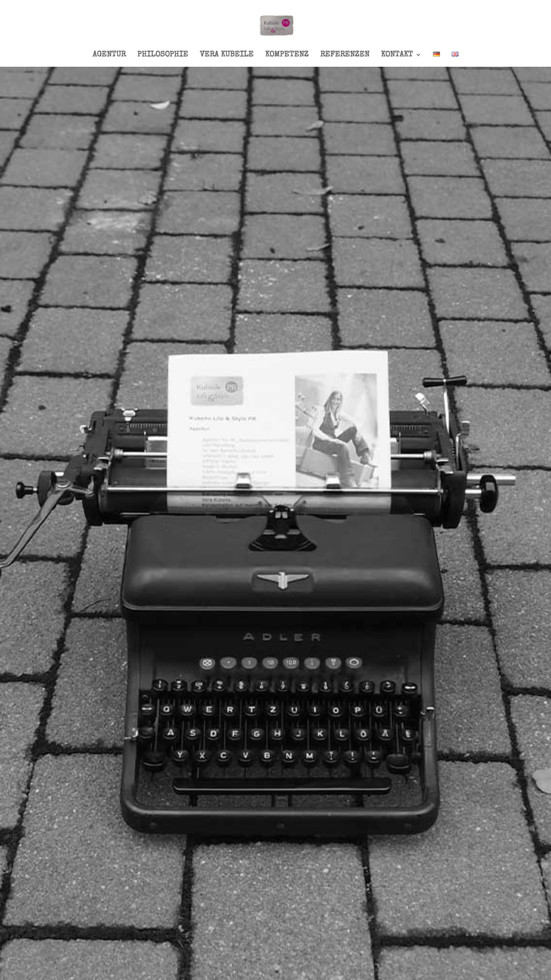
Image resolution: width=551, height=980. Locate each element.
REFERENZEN (345, 55)
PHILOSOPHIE (163, 55)
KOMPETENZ (287, 55)
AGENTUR (109, 55)
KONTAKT (397, 55)
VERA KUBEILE (227, 55)
